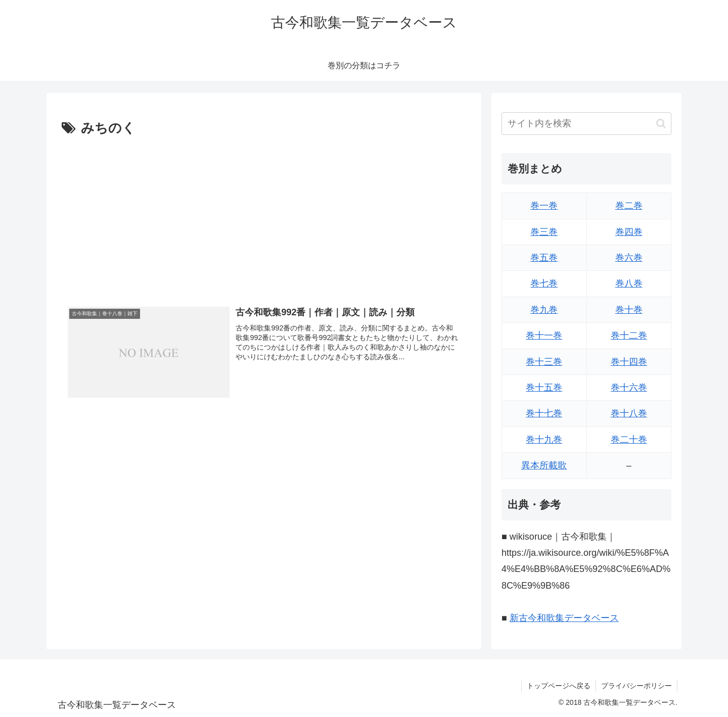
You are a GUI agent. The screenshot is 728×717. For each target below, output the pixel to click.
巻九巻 (544, 310)
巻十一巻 (544, 336)
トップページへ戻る (559, 686)
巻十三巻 (544, 362)
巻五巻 (544, 258)
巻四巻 (629, 232)
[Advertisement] (264, 216)
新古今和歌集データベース (564, 618)
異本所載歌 (544, 465)
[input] (586, 124)
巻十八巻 (629, 413)
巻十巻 (629, 310)
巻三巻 (544, 232)
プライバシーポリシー (636, 686)
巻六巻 (629, 258)
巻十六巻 (629, 388)
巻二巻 (629, 206)
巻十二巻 (629, 336)
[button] (661, 124)
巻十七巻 (544, 413)
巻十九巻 (544, 440)
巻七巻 (544, 283)
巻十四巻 (629, 362)
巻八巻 (629, 283)
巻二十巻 (629, 440)
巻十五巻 (544, 388)
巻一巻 (544, 206)
